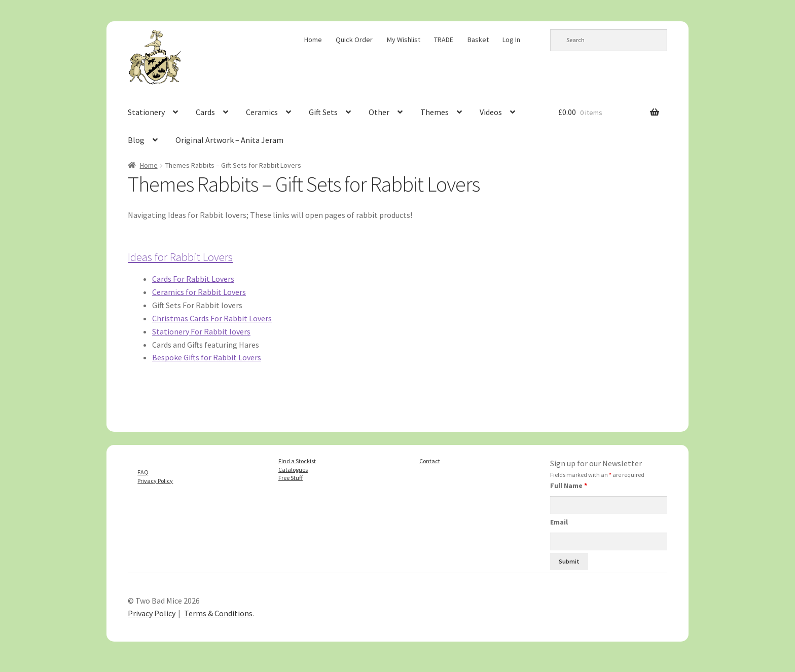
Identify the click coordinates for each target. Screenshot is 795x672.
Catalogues (293, 470)
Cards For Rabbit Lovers (193, 279)
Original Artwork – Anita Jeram (229, 140)
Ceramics (262, 112)
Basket (478, 40)
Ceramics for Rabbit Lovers (199, 292)
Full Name (569, 486)
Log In (511, 40)
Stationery (146, 112)
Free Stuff (291, 478)
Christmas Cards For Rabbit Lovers (212, 318)
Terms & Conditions (218, 613)
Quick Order (354, 40)
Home (313, 40)
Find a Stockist (297, 461)
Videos (491, 112)
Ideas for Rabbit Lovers (180, 257)
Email (559, 522)
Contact (430, 461)
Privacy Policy (155, 481)
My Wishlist (404, 40)
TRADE (444, 40)
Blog (136, 140)
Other (379, 112)
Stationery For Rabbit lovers (201, 331)
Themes (435, 112)
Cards (205, 112)
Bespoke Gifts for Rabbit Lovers (207, 357)
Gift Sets (323, 112)
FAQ (143, 472)
